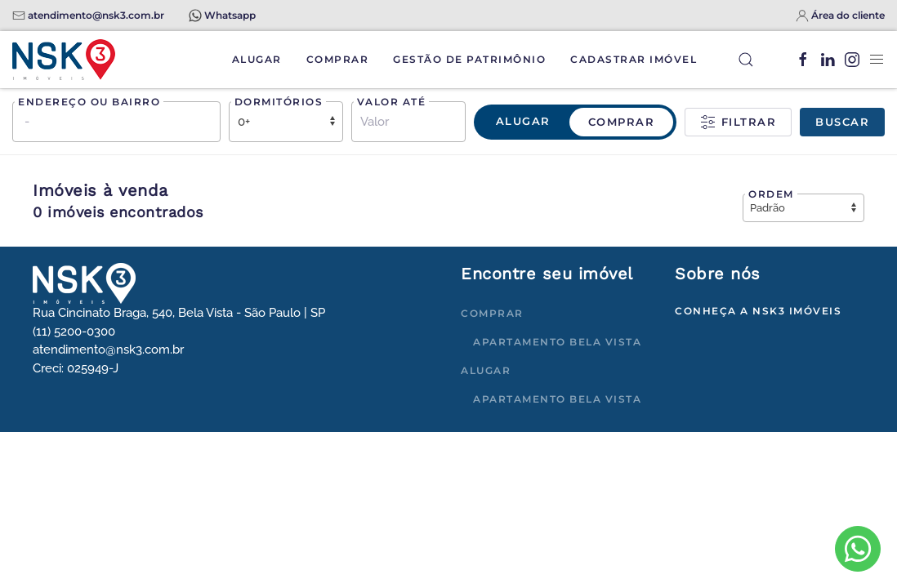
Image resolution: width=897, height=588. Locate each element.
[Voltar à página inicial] (64, 60)
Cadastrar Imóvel (634, 59)
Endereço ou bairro (89, 102)
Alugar (257, 59)
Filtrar (738, 122)
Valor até (392, 102)
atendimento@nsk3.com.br (96, 15)
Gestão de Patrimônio (469, 59)
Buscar (842, 122)
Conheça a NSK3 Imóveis (758, 311)
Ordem (771, 194)
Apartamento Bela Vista (557, 342)
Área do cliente (848, 15)
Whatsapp (230, 15)
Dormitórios (279, 102)
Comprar (338, 59)
